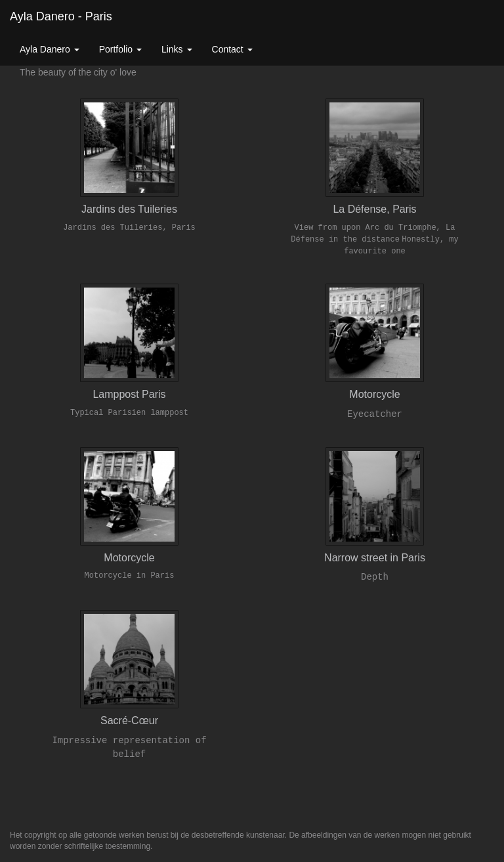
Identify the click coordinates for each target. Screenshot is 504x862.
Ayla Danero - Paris (61, 16)
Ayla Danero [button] (50, 49)
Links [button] (177, 49)
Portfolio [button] (120, 49)
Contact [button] (232, 49)
